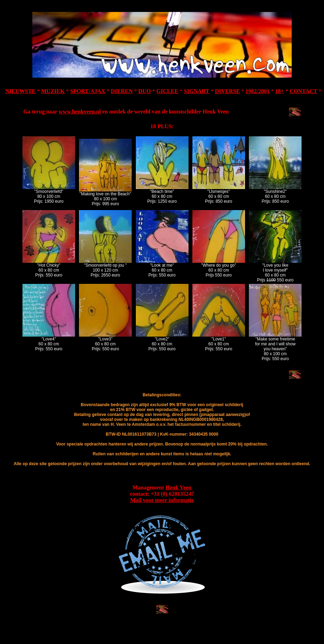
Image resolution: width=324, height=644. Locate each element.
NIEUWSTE (20, 91)
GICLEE (167, 91)
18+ (280, 91)
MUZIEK (53, 91)
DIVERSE (227, 91)
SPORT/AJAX (88, 91)
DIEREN (122, 91)
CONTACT (303, 91)
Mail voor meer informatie (162, 500)
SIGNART (197, 91)
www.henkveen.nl (80, 112)
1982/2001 (257, 91)
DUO (145, 91)
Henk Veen (178, 487)
